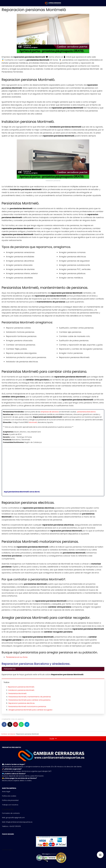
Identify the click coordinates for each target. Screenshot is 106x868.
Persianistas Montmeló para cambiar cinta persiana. (30, 700)
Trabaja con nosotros (10, 805)
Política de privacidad (10, 800)
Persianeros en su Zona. (17, 657)
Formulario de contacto (11, 813)
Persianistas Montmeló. (18, 693)
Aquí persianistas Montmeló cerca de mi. (21, 492)
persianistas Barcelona (87, 412)
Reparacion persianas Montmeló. (21, 687)
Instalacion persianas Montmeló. (21, 690)
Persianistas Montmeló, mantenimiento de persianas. (30, 697)
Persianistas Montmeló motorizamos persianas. (27, 707)
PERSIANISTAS (10, 669)
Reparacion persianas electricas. (22, 703)
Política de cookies (9, 796)
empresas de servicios (50, 412)
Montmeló (33, 422)
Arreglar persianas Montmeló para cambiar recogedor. (31, 710)
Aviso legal (6, 792)
